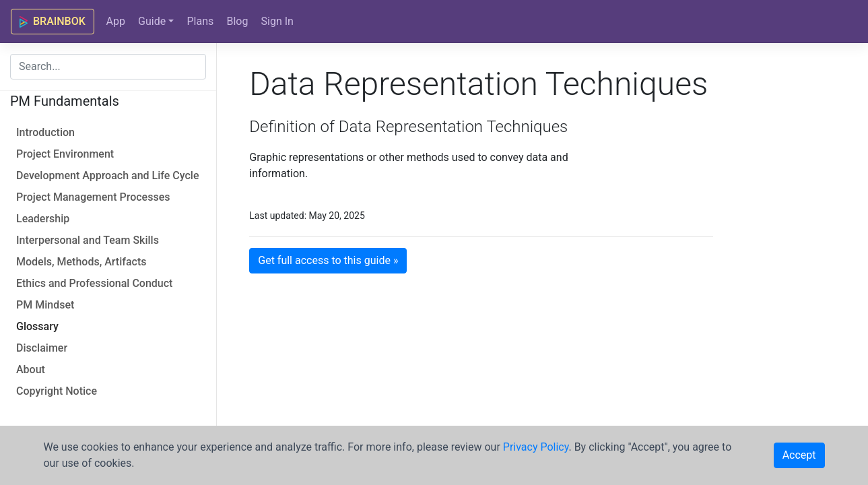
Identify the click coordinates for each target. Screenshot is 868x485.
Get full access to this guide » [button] (328, 260)
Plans (200, 21)
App (115, 21)
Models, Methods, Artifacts (81, 262)
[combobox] (108, 67)
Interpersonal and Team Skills (88, 240)
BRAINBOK (53, 21)
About (31, 369)
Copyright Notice (57, 391)
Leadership (43, 219)
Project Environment (65, 154)
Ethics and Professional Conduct (94, 283)
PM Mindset (45, 305)
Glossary (37, 326)
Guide (152, 21)
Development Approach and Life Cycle (107, 175)
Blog (237, 21)
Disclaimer (42, 348)
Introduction (45, 132)
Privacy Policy (536, 447)
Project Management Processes (93, 197)
